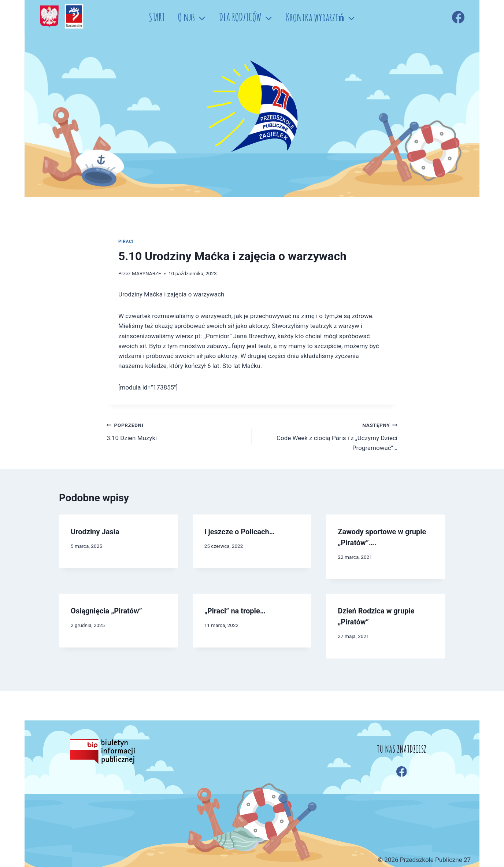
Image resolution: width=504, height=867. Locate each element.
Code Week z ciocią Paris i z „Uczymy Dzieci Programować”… (328, 436)
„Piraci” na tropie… (235, 611)
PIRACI (126, 241)
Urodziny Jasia (95, 532)
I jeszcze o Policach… (240, 532)
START (157, 17)
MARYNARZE (147, 273)
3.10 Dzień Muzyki (176, 431)
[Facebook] (458, 17)
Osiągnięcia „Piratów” (106, 611)
